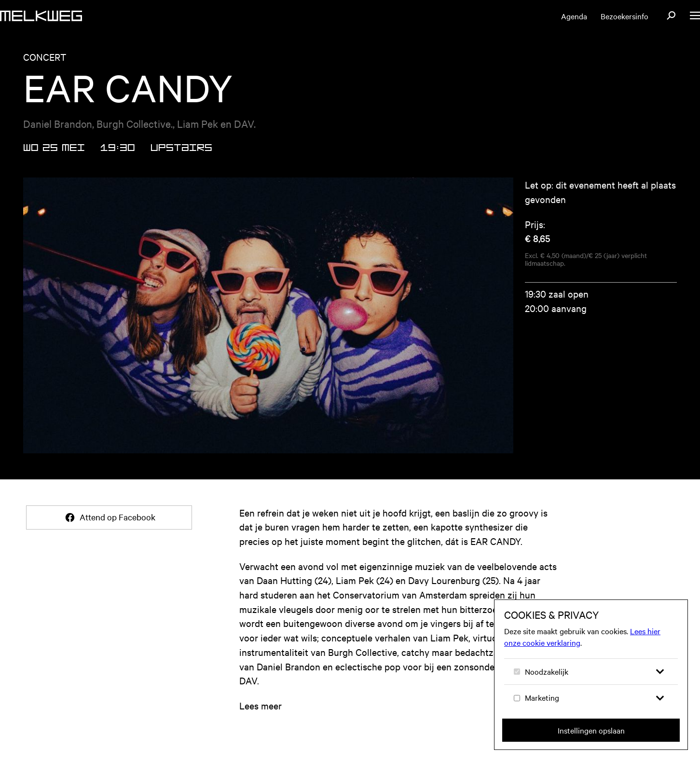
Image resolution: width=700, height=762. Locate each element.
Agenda (574, 16)
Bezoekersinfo (625, 16)
